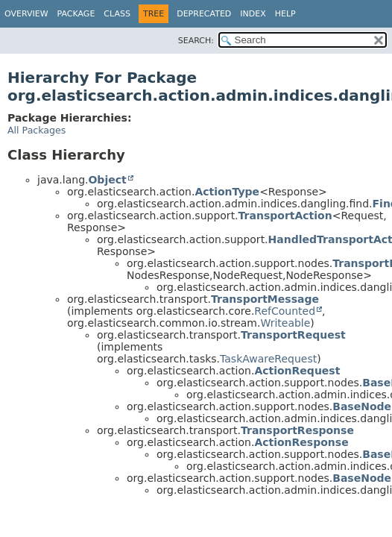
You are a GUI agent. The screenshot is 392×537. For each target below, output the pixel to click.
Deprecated (204, 14)
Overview (26, 14)
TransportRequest (293, 335)
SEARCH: (196, 41)
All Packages (37, 130)
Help (285, 14)
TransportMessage (265, 299)
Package (76, 14)
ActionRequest (297, 371)
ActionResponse (301, 442)
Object (107, 180)
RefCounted (285, 311)
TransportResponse (297, 430)
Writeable (285, 323)
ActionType (227, 192)
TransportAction (285, 216)
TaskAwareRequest (268, 359)
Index (253, 14)
